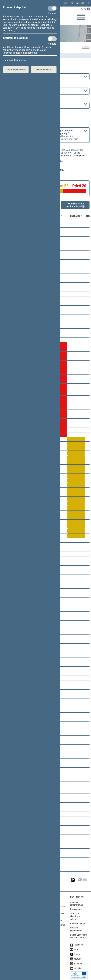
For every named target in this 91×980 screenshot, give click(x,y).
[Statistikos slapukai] (52, 39)
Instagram (78, 963)
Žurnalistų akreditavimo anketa (76, 916)
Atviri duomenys (78, 923)
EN (82, 3)
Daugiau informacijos (14, 60)
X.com (77, 954)
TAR (65, 3)
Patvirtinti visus (44, 70)
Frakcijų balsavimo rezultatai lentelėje (75, 205)
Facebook (78, 945)
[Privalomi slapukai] (52, 8)
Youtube (77, 959)
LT (78, 3)
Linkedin (78, 968)
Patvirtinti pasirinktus (16, 70)
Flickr (76, 949)
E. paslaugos (76, 909)
